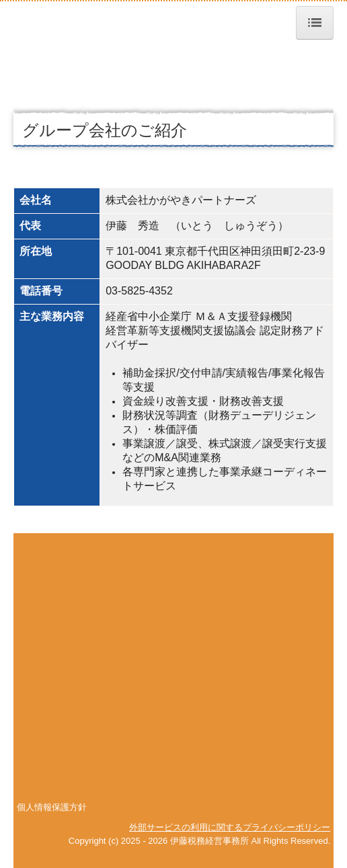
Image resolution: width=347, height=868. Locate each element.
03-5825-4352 (139, 291)
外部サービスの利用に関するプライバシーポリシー (230, 827)
